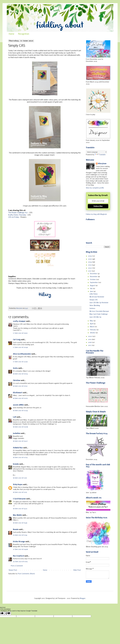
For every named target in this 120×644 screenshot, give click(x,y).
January (93, 333)
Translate (100, 155)
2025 (90, 259)
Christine (17, 381)
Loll (15, 417)
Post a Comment (17, 566)
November (94, 277)
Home (11, 34)
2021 (90, 271)
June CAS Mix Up (95, 317)
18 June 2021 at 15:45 (20, 523)
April (92, 324)
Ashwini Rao (18, 448)
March (92, 327)
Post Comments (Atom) (26, 574)
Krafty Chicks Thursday (17, 215)
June (92, 292)
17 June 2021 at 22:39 (20, 362)
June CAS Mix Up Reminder (99, 303)
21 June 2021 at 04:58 (20, 549)
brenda (16, 464)
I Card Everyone (19, 499)
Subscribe (98, 206)
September (94, 283)
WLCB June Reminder (97, 297)
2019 (90, 340)
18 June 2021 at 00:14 (20, 374)
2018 (90, 342)
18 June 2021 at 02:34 (20, 411)
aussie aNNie (18, 405)
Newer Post (13, 570)
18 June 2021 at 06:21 (20, 441)
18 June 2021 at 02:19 (20, 398)
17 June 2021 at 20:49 (20, 347)
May (92, 321)
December (94, 274)
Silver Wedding (95, 306)
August (93, 286)
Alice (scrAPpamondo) (22, 354)
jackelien (17, 433)
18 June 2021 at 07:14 (20, 458)
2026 (90, 256)
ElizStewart (18, 393)
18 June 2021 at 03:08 (20, 427)
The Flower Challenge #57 (18, 213)
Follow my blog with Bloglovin (96, 214)
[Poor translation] (8, 613)
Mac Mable (17, 515)
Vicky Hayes (18, 485)
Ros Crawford (18, 556)
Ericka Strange (19, 542)
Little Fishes (94, 294)
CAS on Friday (14, 217)
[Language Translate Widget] (96, 152)
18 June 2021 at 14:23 (20, 509)
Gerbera (92, 308)
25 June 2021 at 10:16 (20, 562)
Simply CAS (94, 300)
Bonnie (16, 530)
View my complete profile (95, 188)
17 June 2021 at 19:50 (20, 333)
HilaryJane (102, 164)
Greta (15, 368)
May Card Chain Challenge (99, 314)
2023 (90, 265)
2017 (90, 345)
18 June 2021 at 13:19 (20, 492)
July (91, 289)
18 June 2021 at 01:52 (20, 386)
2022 (90, 268)
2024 (90, 262)
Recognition (24, 34)
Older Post (77, 570)
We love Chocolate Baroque (99, 311)
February (93, 330)
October (93, 280)
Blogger (83, 598)
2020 (90, 336)
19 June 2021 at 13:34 (20, 535)
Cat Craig (17, 340)
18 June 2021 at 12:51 (20, 478)
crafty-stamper (19, 321)
